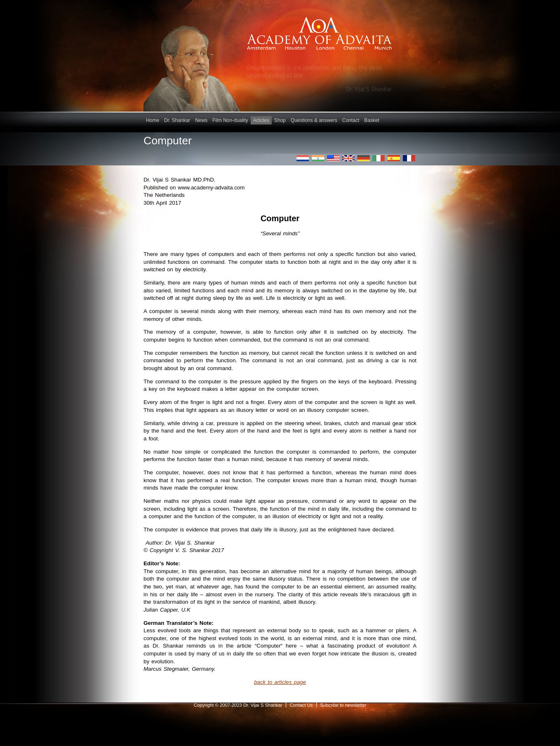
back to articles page (280, 682)
